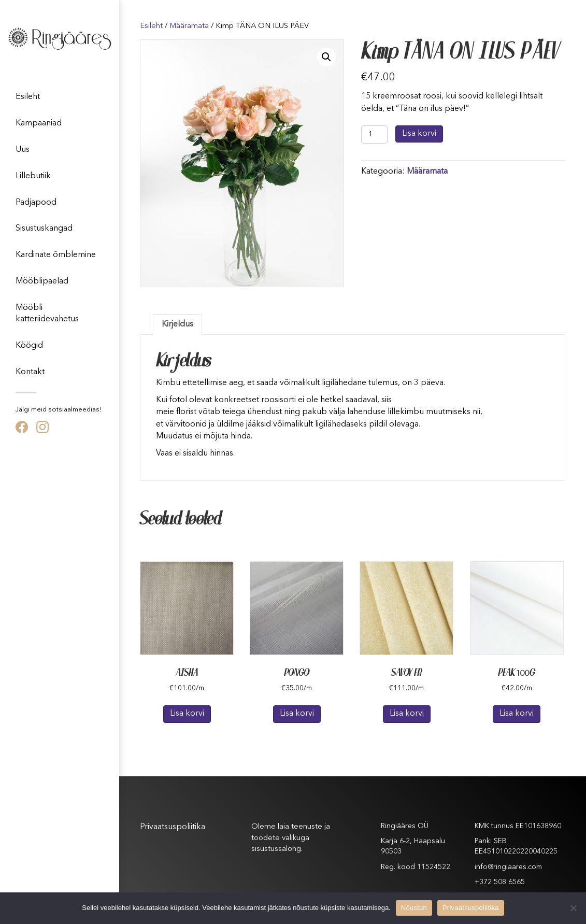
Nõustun (414, 908)
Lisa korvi (419, 134)
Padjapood (36, 203)
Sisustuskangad (44, 229)
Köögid (29, 346)
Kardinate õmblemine (56, 255)
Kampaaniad (39, 123)
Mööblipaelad (42, 281)
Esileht (28, 97)
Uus (23, 150)
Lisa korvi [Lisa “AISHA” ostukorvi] (187, 714)
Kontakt (30, 372)
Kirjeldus (177, 324)
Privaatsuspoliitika (173, 827)
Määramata (189, 26)
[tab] (177, 324)
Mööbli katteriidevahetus (47, 314)
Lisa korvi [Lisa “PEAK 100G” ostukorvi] (517, 714)
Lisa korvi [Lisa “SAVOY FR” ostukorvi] (407, 714)
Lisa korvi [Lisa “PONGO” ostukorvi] (297, 714)
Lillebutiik (33, 176)
